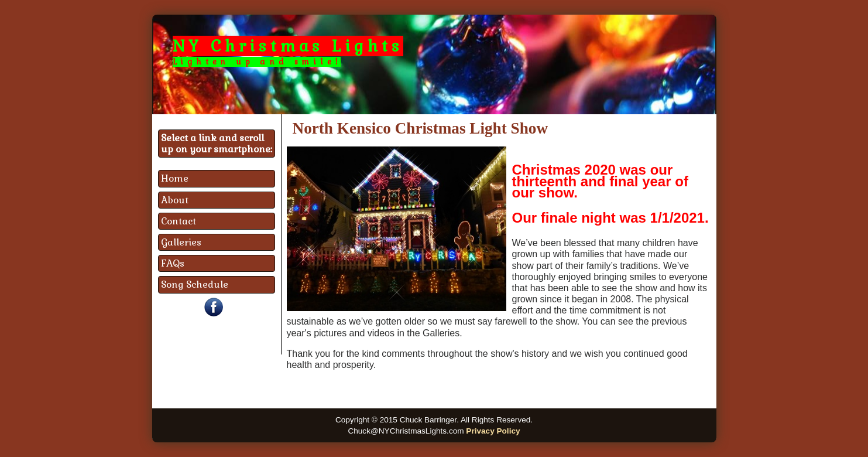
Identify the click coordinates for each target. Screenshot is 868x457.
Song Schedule (195, 284)
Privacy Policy (493, 431)
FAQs (173, 263)
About (175, 200)
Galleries (181, 242)
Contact (179, 221)
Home (175, 178)
